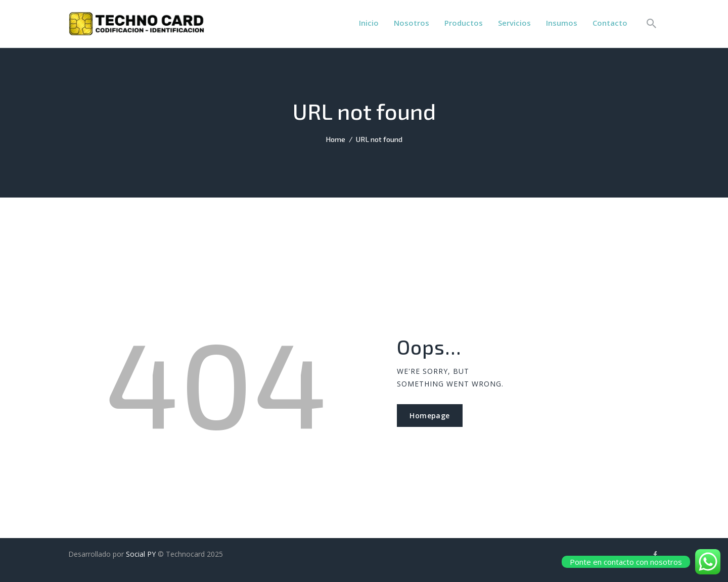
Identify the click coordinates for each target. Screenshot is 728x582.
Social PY (141, 554)
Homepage (429, 416)
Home (335, 139)
